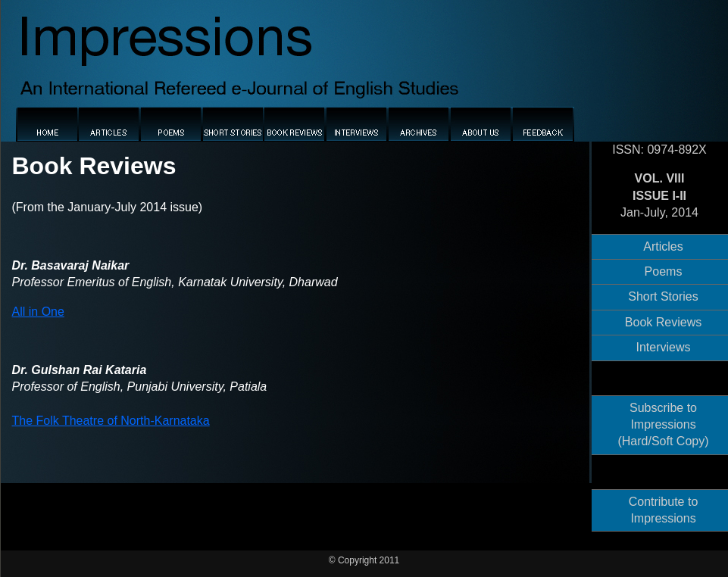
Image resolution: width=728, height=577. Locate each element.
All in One (38, 312)
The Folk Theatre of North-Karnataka (111, 421)
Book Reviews (663, 322)
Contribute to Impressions (664, 510)
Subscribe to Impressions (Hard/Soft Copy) (663, 425)
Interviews (663, 347)
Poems (664, 271)
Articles (663, 246)
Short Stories (663, 296)
